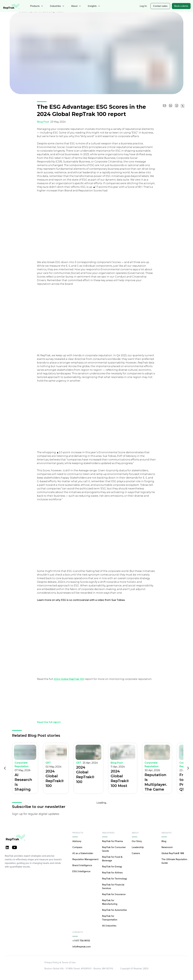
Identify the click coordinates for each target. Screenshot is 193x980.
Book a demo (182, 6)
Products (36, 6)
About (74, 6)
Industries (56, 6)
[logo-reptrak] (11, 6)
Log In (146, 6)
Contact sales (162, 6)
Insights (91, 6)
